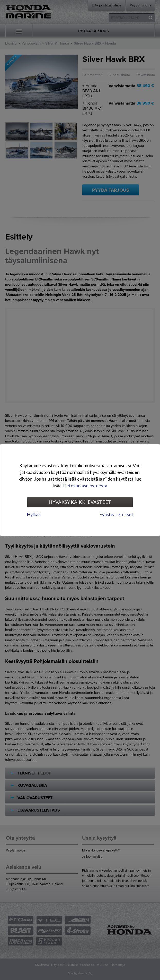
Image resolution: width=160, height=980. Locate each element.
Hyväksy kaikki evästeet (80, 502)
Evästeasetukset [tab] (116, 514)
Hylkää (34, 514)
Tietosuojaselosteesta (85, 485)
